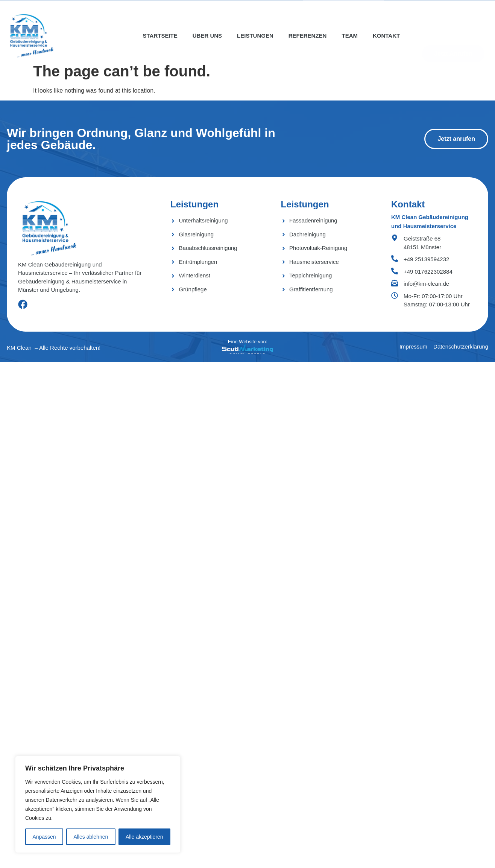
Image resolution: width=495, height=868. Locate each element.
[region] (98, 804)
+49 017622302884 (428, 272)
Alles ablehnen (91, 837)
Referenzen (308, 36)
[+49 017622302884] (395, 271)
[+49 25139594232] (395, 259)
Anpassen (44, 837)
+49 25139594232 (426, 259)
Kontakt (386, 36)
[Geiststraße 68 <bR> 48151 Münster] (395, 238)
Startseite (160, 36)
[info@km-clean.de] (395, 283)
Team (350, 36)
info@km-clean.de (426, 284)
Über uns (207, 36)
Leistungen (255, 36)
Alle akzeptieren (144, 837)
